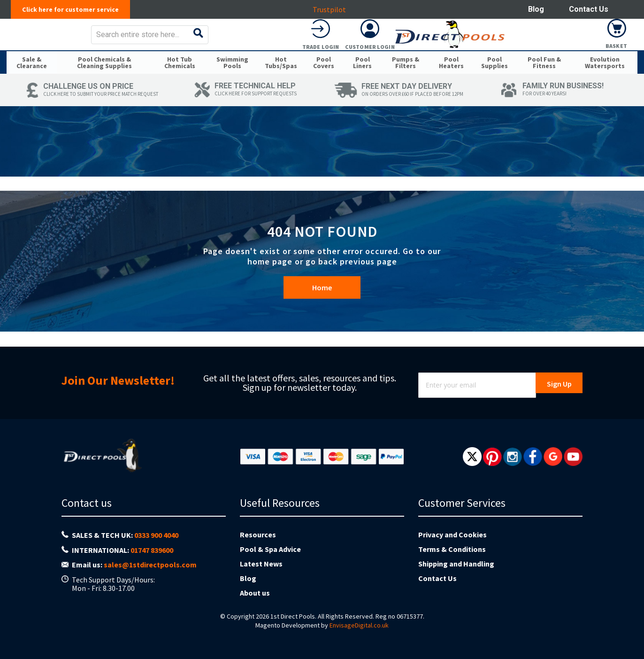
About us (255, 593)
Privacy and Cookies (452, 535)
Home (322, 307)
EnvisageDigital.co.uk (359, 625)
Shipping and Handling (456, 564)
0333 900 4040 (156, 535)
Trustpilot (334, 9)
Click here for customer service (75, 9)
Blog (536, 9)
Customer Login (567, 53)
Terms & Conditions (452, 549)
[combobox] (355, 41)
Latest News (261, 564)
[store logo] (81, 41)
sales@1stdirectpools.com (150, 565)
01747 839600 (152, 550)
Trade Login (518, 53)
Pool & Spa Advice (270, 549)
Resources (258, 535)
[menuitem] (32, 79)
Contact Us (589, 9)
